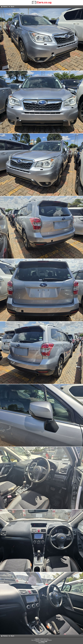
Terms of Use (42, 643)
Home (4, 7)
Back (12, 7)
